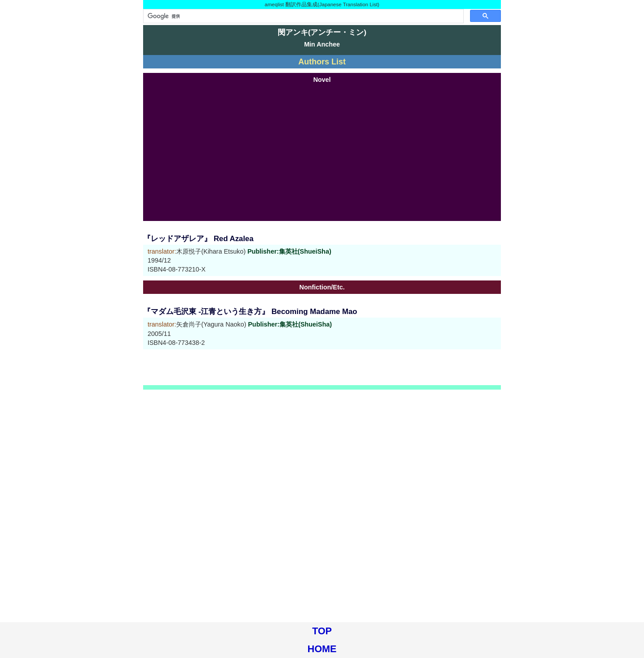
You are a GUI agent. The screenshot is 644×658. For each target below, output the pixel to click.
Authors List (322, 62)
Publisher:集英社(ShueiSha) (289, 251)
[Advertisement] (322, 152)
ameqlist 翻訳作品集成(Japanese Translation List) (322, 4)
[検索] (303, 16)
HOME (322, 649)
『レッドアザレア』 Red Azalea (198, 239)
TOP (322, 631)
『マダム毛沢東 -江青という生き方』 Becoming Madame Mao (250, 312)
